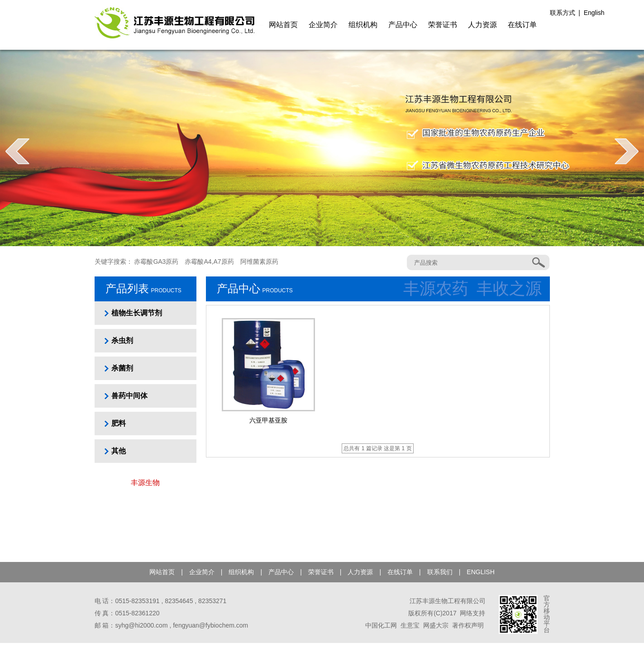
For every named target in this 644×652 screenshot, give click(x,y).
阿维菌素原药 (259, 262)
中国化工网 (381, 625)
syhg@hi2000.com (141, 625)
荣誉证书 (443, 25)
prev (17, 151)
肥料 (119, 423)
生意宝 (410, 625)
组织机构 (363, 25)
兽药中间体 (129, 396)
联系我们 (440, 572)
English (594, 13)
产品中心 (403, 25)
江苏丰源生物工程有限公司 (448, 601)
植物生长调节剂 (137, 313)
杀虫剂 (122, 340)
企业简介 (323, 25)
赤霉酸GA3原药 (156, 262)
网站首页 (283, 25)
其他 (119, 451)
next (627, 151)
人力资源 (482, 25)
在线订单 (522, 25)
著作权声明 (468, 625)
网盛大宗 (436, 625)
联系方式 (563, 13)
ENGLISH (480, 572)
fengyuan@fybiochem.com (210, 625)
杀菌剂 (122, 368)
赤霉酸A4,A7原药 (209, 262)
